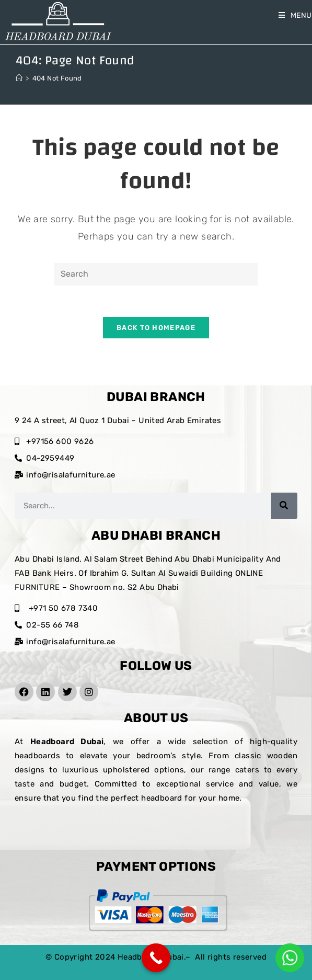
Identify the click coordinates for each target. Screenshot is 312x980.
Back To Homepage (156, 328)
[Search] (284, 506)
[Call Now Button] (156, 958)
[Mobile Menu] (295, 16)
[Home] (19, 78)
